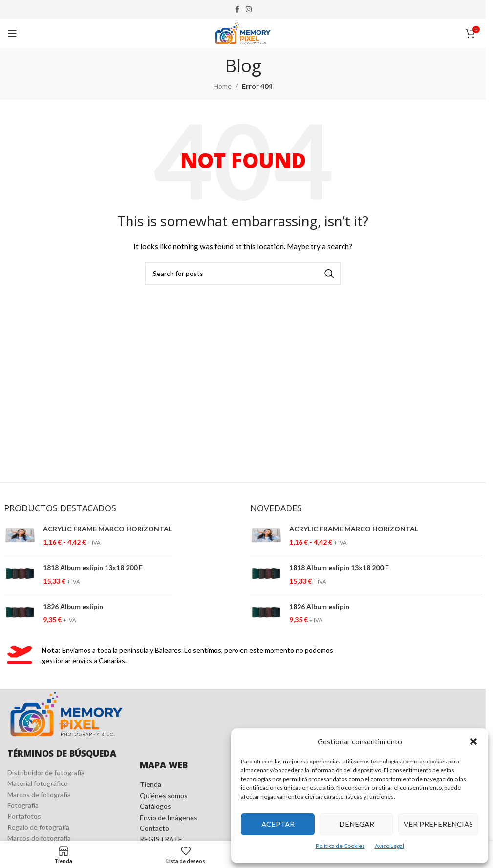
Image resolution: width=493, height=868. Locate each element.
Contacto (154, 828)
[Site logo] (243, 32)
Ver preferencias (438, 824)
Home (223, 86)
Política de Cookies (340, 846)
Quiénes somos (164, 795)
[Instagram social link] (249, 10)
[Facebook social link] (237, 10)
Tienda (150, 784)
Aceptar (278, 824)
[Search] (243, 274)
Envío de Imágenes (169, 817)
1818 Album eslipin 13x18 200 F (93, 567)
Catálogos (155, 806)
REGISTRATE (161, 839)
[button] (473, 741)
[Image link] (66, 713)
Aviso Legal (389, 846)
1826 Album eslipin (73, 606)
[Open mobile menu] (12, 33)
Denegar (357, 824)
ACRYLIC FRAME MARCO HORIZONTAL (107, 529)
